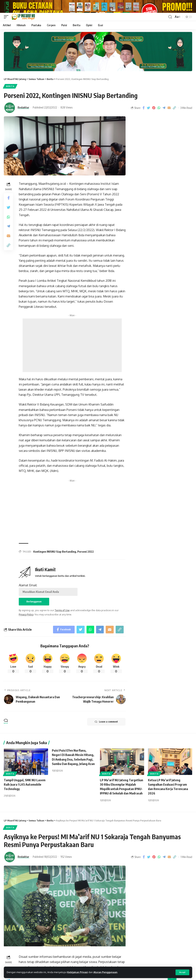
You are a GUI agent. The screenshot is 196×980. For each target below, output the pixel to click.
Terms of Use (62, 621)
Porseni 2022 (86, 563)
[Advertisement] (72, 356)
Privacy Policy (26, 625)
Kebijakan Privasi (78, 972)
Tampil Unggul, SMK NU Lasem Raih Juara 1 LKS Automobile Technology (25, 795)
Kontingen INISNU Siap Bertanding (55, 563)
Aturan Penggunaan (105, 972)
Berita (10, 97)
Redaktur (23, 118)
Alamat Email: (48, 600)
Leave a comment (106, 733)
